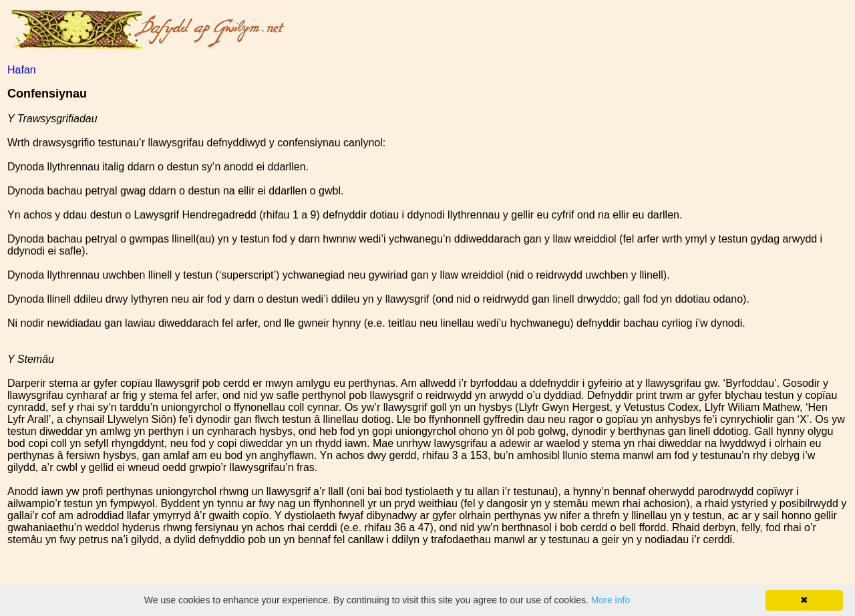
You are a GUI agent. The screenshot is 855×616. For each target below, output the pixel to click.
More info (611, 600)
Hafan (22, 70)
